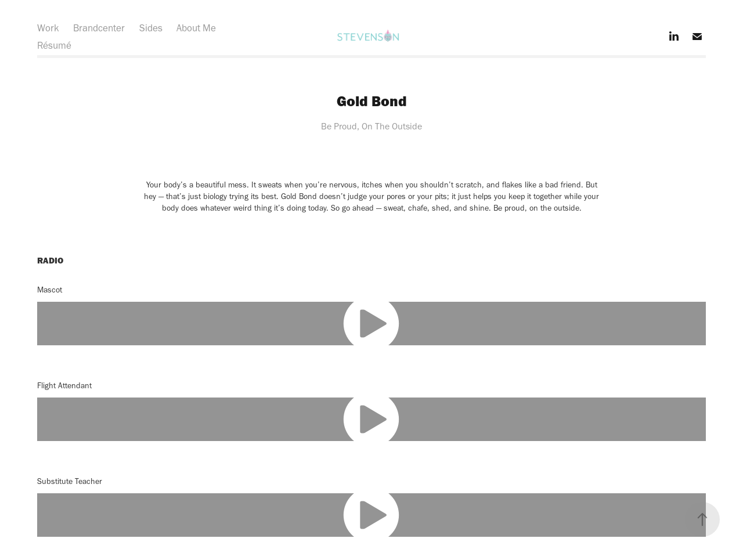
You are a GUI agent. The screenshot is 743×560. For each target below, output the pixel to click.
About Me (196, 28)
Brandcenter (99, 28)
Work (48, 28)
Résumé (54, 45)
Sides (151, 28)
